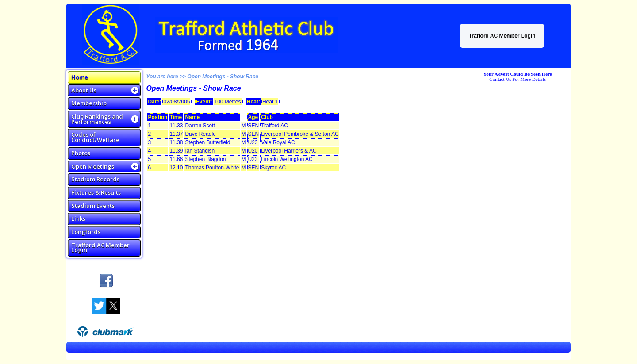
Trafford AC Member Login (502, 36)
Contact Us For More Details (518, 79)
